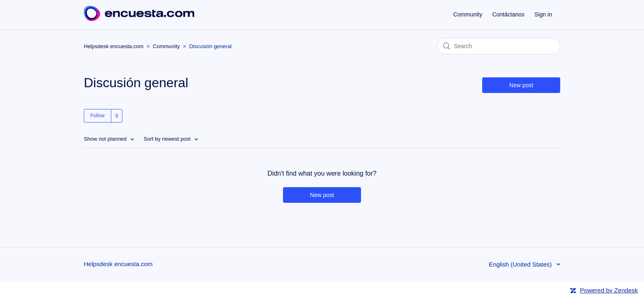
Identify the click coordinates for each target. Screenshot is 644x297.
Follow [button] (98, 116)
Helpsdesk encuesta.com (114, 46)
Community (468, 14)
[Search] (499, 46)
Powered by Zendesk (609, 290)
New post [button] (521, 85)
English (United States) (521, 264)
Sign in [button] (543, 14)
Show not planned (106, 139)
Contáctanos (508, 14)
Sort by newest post (168, 139)
